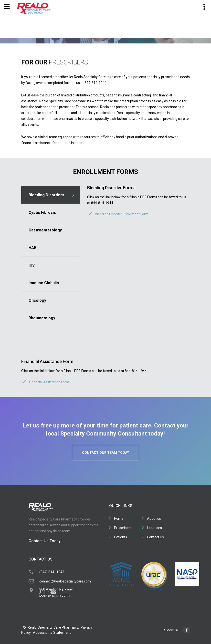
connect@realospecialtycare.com (65, 581)
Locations (154, 528)
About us (154, 519)
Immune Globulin (44, 283)
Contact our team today (105, 453)
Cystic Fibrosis (42, 213)
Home (119, 519)
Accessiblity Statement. (52, 633)
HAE (32, 248)
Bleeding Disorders (46, 195)
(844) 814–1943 (52, 572)
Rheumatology (42, 318)
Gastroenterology (45, 230)
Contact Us (155, 537)
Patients (121, 537)
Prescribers (123, 528)
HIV (32, 265)
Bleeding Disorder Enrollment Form (122, 214)
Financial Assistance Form (49, 382)
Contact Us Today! (45, 541)
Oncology (37, 300)
